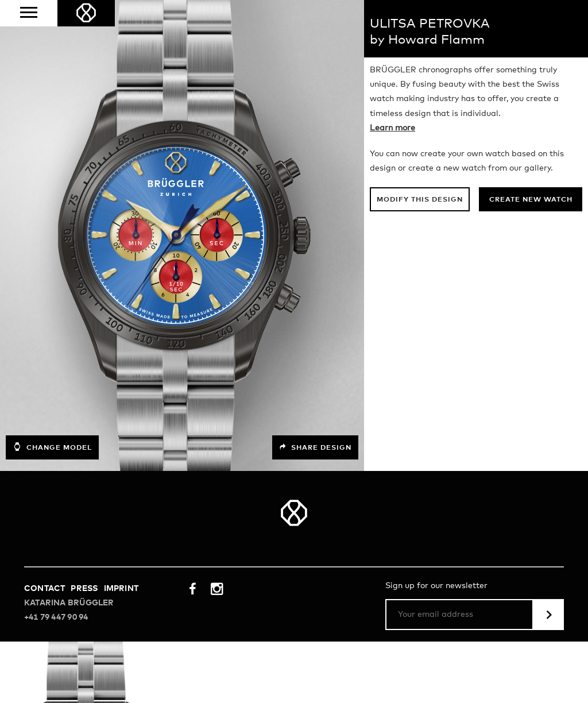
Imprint (121, 589)
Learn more (392, 128)
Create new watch (531, 200)
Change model (52, 447)
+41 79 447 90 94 (56, 617)
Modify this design (420, 200)
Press (84, 589)
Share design (315, 447)
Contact (45, 589)
